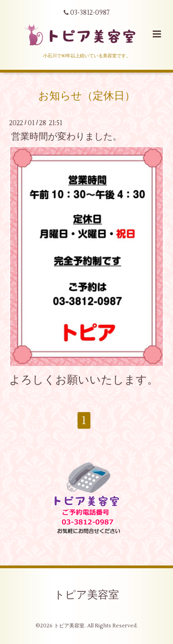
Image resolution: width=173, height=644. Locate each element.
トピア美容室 (86, 595)
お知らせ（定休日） (87, 96)
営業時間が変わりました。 (66, 137)
